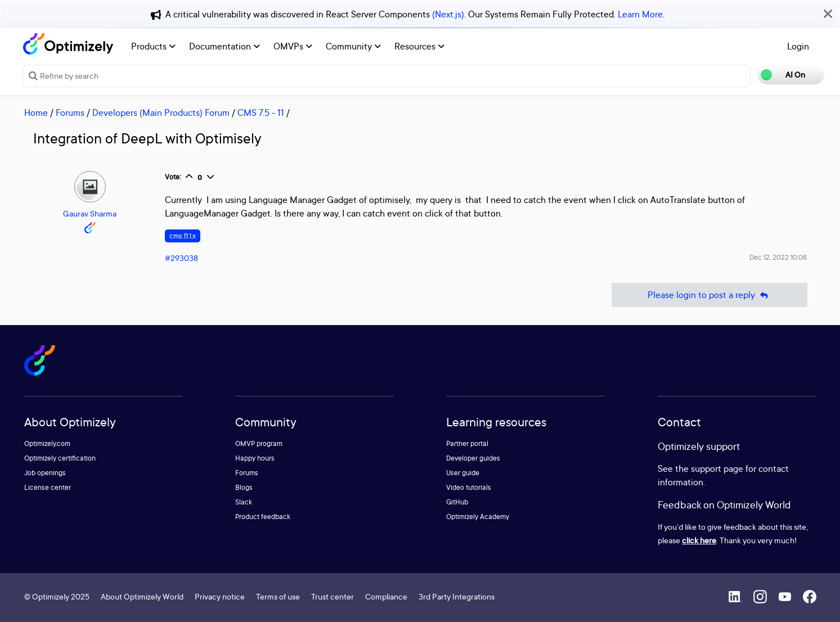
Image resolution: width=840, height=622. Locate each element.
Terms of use (278, 596)
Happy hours (255, 458)
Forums (70, 112)
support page (717, 468)
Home (36, 112)
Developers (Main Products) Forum (161, 112)
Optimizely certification (60, 458)
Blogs (244, 487)
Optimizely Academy (478, 517)
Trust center (333, 596)
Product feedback (263, 517)
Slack (244, 502)
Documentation (224, 46)
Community (353, 46)
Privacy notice (220, 596)
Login (798, 46)
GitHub (457, 502)
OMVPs (293, 46)
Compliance (386, 596)
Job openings (45, 473)
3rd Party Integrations (457, 596)
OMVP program (259, 443)
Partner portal (467, 443)
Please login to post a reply (709, 295)
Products (153, 46)
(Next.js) (448, 14)
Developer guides (473, 458)
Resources (419, 46)
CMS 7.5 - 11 (261, 112)
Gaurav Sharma (90, 213)
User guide (463, 473)
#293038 (181, 258)
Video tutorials (469, 487)
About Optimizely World (142, 596)
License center (48, 487)
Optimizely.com (47, 443)
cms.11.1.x (183, 236)
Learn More (640, 14)
